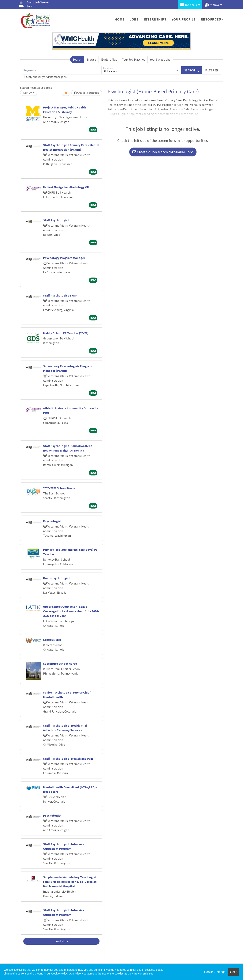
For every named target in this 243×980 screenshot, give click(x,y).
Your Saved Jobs (160, 59)
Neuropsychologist (56, 578)
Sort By (28, 93)
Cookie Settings (215, 972)
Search (77, 59)
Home (120, 19)
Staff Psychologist (56, 220)
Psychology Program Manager (64, 258)
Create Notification (87, 93)
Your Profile (184, 19)
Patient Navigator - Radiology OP (66, 187)
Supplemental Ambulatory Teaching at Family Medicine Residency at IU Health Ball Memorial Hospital (70, 882)
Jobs (134, 19)
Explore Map (109, 59)
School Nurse (52, 640)
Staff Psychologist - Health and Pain (68, 759)
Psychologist (52, 521)
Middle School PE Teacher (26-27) (66, 333)
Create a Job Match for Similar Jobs (163, 152)
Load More (61, 941)
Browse (91, 59)
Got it (234, 972)
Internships (155, 19)
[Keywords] (62, 70)
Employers (213, 5)
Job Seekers (190, 5)
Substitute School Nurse (60, 664)
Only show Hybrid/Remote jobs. (47, 77)
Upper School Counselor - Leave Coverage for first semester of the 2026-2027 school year (71, 611)
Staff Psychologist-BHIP (60, 295)
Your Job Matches (134, 59)
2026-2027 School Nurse (59, 488)
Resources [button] (211, 19)
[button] (212, 70)
